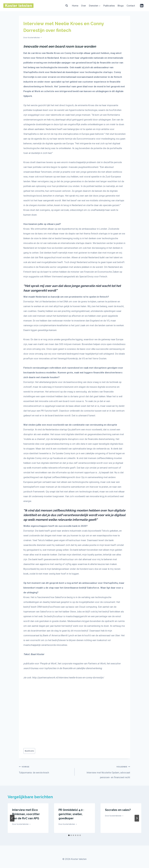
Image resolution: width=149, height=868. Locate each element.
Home (75, 6)
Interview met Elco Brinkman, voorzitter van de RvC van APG (26, 814)
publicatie (29, 751)
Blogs (121, 6)
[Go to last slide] (12, 818)
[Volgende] (137, 818)
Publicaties (109, 6)
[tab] (69, 835)
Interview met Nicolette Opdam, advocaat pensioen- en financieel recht (103, 771)
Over (84, 6)
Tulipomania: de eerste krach (46, 769)
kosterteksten (34, 37)
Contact (131, 6)
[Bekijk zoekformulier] (67, 6)
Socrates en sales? (118, 810)
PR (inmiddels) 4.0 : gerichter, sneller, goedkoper (71, 814)
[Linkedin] (142, 6)
